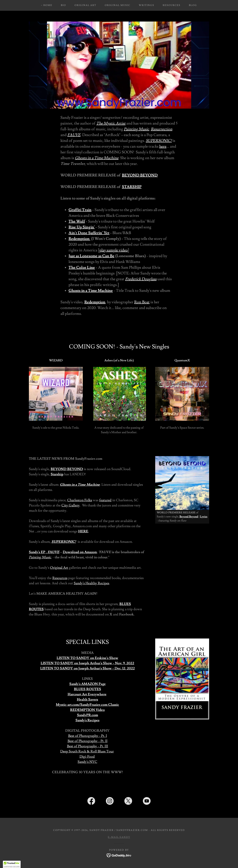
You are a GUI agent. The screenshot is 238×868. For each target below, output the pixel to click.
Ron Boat (142, 302)
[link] (91, 802)
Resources (60, 578)
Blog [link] (193, 5)
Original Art (59, 568)
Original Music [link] (118, 5)
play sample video (114, 250)
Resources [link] (172, 5)
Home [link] (48, 5)
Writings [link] (147, 5)
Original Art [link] (85, 5)
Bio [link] (63, 5)
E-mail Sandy (119, 837)
